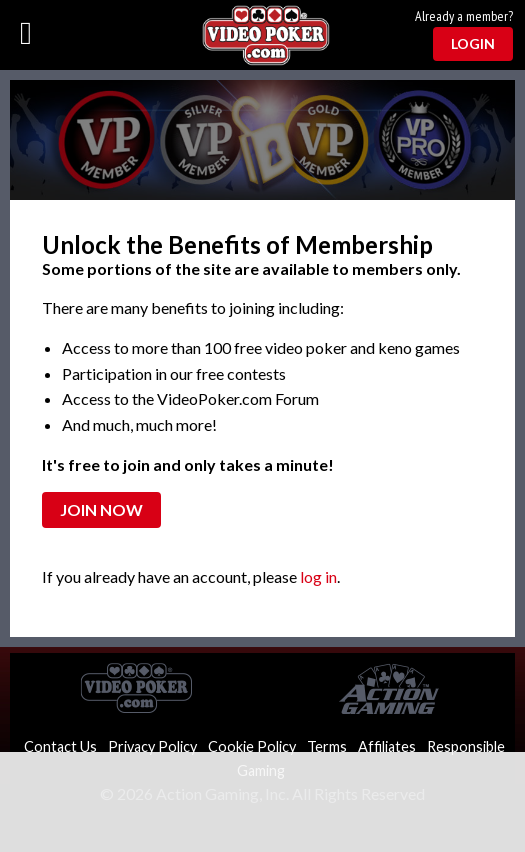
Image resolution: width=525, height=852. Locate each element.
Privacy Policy (152, 746)
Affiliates (387, 746)
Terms (327, 746)
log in (318, 576)
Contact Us (60, 746)
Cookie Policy (252, 746)
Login (473, 43)
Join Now (101, 509)
